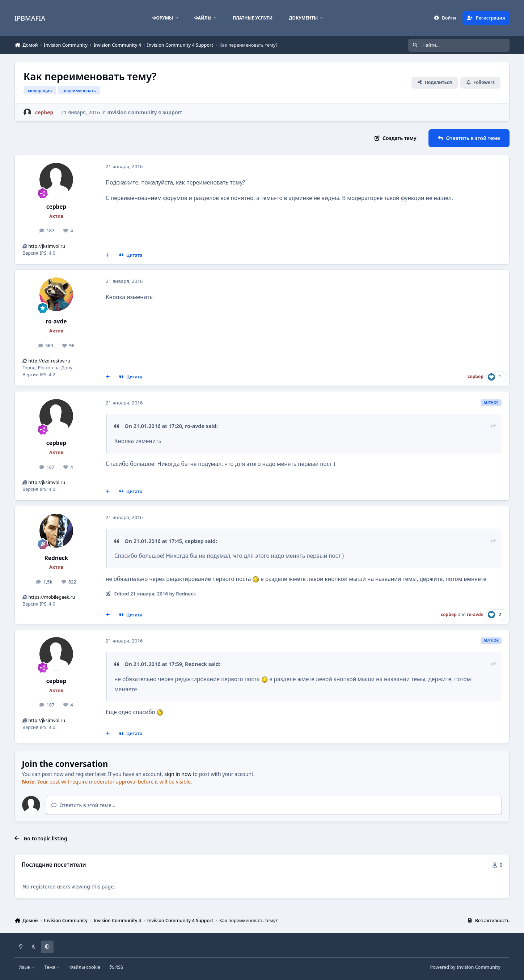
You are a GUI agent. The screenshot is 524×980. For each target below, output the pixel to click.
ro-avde (56, 321)
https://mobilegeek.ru (52, 597)
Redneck (56, 558)
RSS (117, 967)
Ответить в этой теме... (83, 805)
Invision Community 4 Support (145, 112)
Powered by (465, 967)
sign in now (178, 774)
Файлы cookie (85, 967)
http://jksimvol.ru (47, 246)
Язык (27, 967)
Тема (52, 967)
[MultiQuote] (108, 255)
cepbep (56, 207)
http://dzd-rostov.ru (49, 361)
